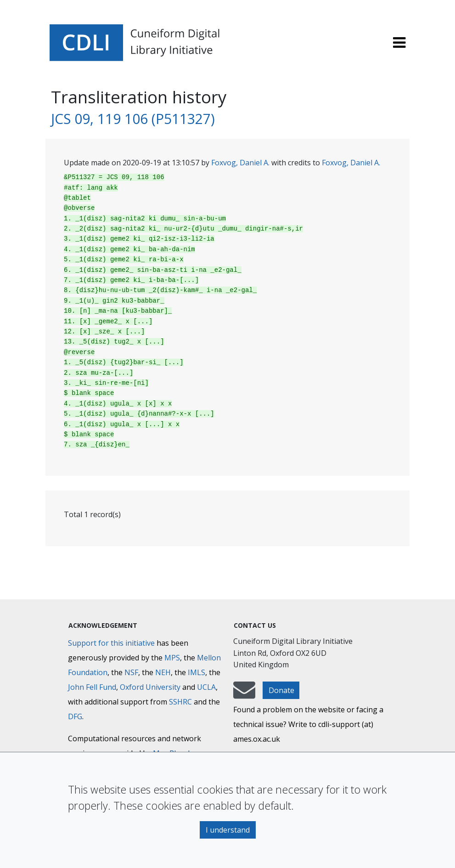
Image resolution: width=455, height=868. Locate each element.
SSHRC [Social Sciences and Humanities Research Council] (180, 702)
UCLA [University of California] (206, 687)
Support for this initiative (111, 643)
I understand (228, 830)
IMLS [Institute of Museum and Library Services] (197, 672)
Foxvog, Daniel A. (240, 163)
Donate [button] (281, 690)
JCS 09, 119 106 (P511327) (133, 119)
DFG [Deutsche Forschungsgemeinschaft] (75, 716)
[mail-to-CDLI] (244, 694)
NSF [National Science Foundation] (131, 672)
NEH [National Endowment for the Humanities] (163, 672)
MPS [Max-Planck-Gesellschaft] (172, 658)
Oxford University (150, 687)
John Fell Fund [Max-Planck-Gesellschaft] (92, 687)
